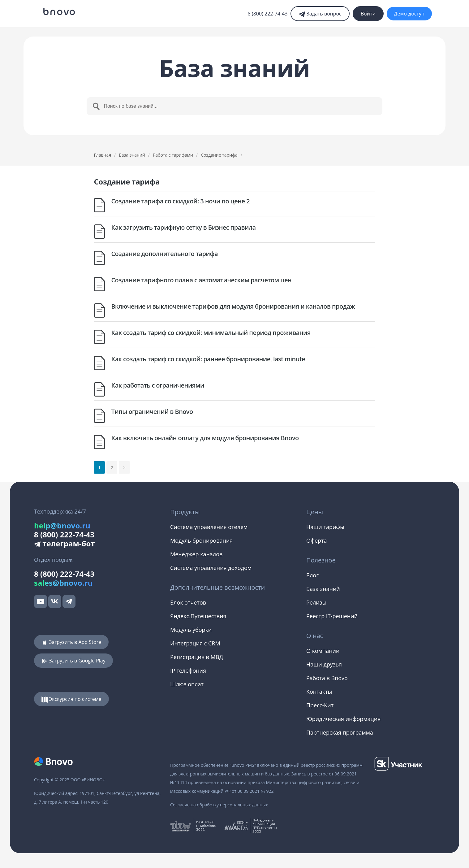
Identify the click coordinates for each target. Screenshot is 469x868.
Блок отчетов (188, 602)
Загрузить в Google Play (73, 661)
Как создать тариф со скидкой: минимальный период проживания (211, 333)
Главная (102, 155)
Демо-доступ (409, 14)
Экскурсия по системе (71, 699)
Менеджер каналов (196, 554)
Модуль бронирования (201, 540)
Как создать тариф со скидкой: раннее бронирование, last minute (208, 359)
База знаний (132, 155)
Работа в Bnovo (327, 678)
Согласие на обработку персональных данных (219, 805)
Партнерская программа (340, 732)
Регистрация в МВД (197, 657)
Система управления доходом (211, 568)
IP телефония (188, 671)
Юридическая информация (343, 719)
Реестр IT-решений (332, 616)
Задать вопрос (320, 14)
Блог (312, 575)
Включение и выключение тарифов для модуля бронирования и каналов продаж (233, 306)
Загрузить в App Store (71, 642)
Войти (368, 14)
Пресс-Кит (320, 705)
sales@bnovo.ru (63, 583)
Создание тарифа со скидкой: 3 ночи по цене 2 (180, 201)
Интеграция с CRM (195, 643)
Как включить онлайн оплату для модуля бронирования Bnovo (205, 438)
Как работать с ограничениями (157, 385)
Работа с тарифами (173, 155)
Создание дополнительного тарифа (164, 254)
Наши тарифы (325, 527)
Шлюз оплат (187, 684)
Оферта (316, 540)
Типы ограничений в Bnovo (152, 412)
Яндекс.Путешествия (198, 616)
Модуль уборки (191, 630)
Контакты (319, 692)
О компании (323, 651)
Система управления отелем (209, 527)
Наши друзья (324, 664)
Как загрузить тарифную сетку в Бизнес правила (183, 227)
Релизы (316, 602)
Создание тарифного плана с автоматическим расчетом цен (201, 280)
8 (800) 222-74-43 (268, 14)
